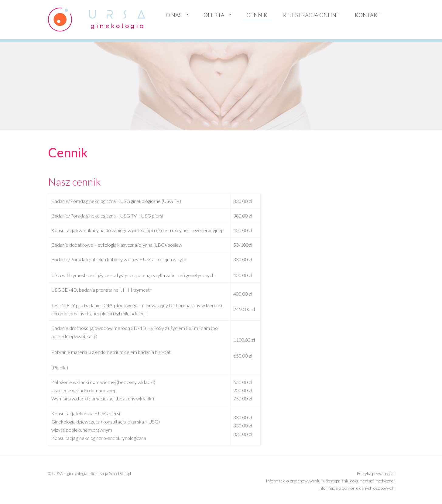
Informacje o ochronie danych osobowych (356, 488)
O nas (174, 15)
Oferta (214, 15)
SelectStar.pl (120, 473)
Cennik (257, 15)
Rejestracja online (311, 15)
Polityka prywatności (375, 473)
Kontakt (368, 15)
